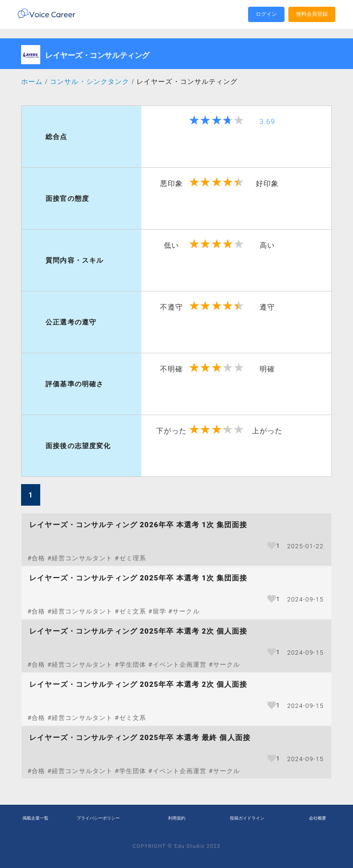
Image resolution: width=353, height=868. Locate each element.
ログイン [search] (266, 14)
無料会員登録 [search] (312, 14)
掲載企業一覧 (35, 818)
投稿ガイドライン (247, 818)
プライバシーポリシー (98, 818)
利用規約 (177, 818)
